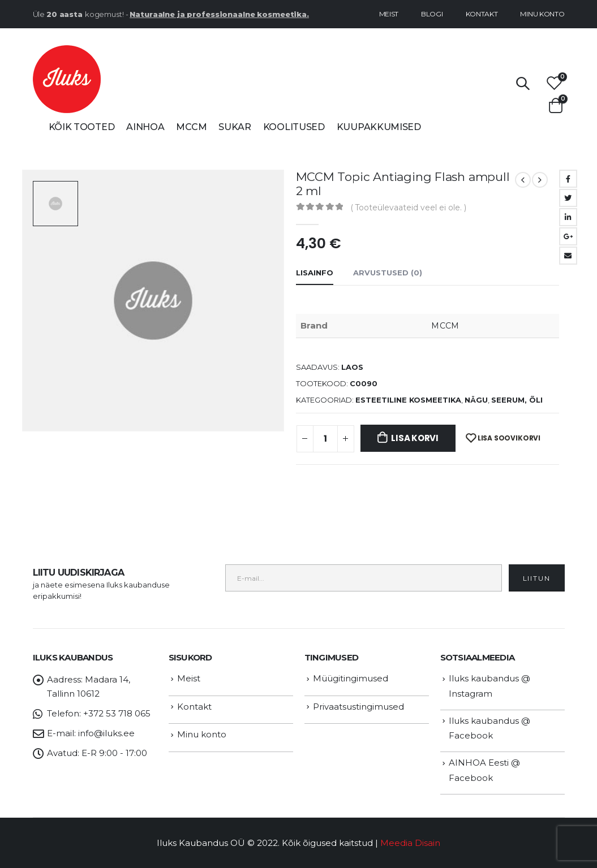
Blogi (432, 14)
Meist (389, 14)
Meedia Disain (410, 843)
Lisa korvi (415, 438)
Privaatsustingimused (358, 707)
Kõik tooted (82, 127)
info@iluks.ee (106, 733)
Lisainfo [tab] (315, 273)
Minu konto (542, 14)
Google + (568, 236)
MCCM (191, 127)
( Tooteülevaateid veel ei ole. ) (409, 208)
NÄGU (476, 400)
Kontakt (482, 14)
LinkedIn (568, 217)
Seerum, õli (517, 400)
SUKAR (235, 127)
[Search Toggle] (522, 83)
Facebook (568, 179)
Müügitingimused (351, 678)
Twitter (568, 198)
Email (568, 256)
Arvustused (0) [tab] (388, 273)
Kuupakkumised (379, 127)
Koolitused (294, 127)
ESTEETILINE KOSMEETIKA (408, 400)
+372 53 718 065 (117, 713)
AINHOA (145, 127)
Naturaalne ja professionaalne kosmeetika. (219, 14)
